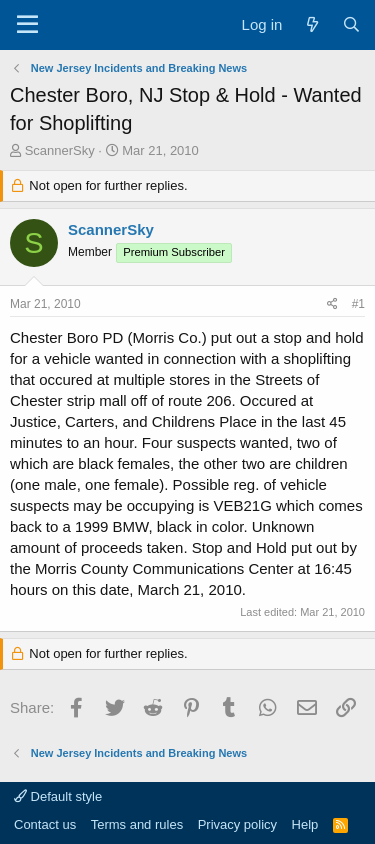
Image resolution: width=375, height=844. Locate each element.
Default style (58, 796)
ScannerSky (60, 150)
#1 (358, 304)
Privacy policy (237, 824)
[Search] (351, 24)
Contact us (45, 824)
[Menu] (27, 25)
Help (305, 824)
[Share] (332, 304)
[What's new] (311, 24)
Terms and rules (137, 824)
